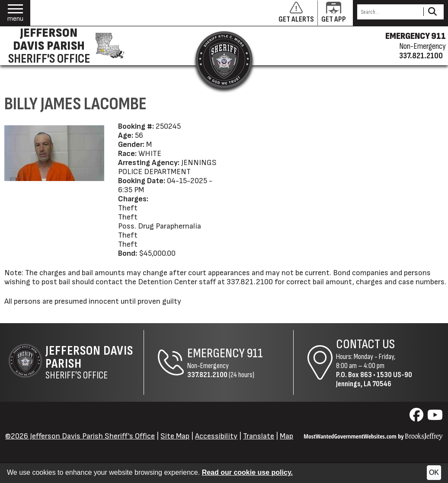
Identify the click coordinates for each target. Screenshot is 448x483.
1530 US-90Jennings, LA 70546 (374, 379)
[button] (15, 13)
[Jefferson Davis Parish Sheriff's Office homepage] (65, 46)
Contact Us (365, 344)
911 (255, 353)
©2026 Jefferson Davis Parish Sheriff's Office (80, 436)
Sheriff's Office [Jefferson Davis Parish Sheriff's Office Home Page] (94, 362)
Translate (259, 436)
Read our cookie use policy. (247, 472)
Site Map (175, 436)
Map (286, 436)
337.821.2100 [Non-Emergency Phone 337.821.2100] (207, 375)
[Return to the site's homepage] (224, 60)
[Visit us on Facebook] (418, 418)
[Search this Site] (389, 12)
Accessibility (216, 436)
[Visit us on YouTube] (435, 418)
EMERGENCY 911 (416, 36)
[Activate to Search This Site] (432, 12)
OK (434, 472)
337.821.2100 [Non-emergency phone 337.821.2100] (421, 56)
